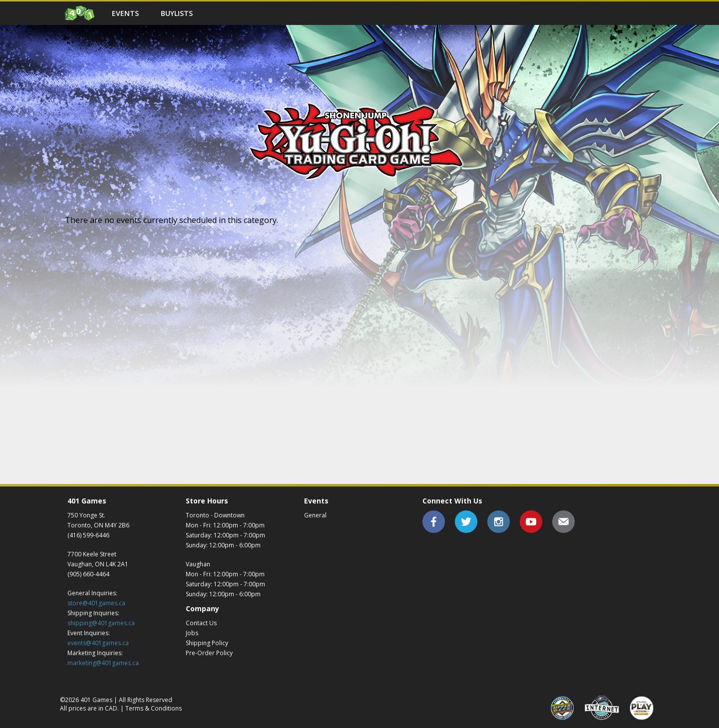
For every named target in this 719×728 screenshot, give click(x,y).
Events (125, 13)
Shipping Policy (207, 643)
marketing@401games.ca (103, 663)
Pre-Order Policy (209, 653)
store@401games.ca (96, 603)
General (315, 515)
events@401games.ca (98, 643)
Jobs (192, 633)
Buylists (177, 13)
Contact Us (201, 623)
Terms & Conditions (154, 708)
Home (80, 13)
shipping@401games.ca (101, 623)
